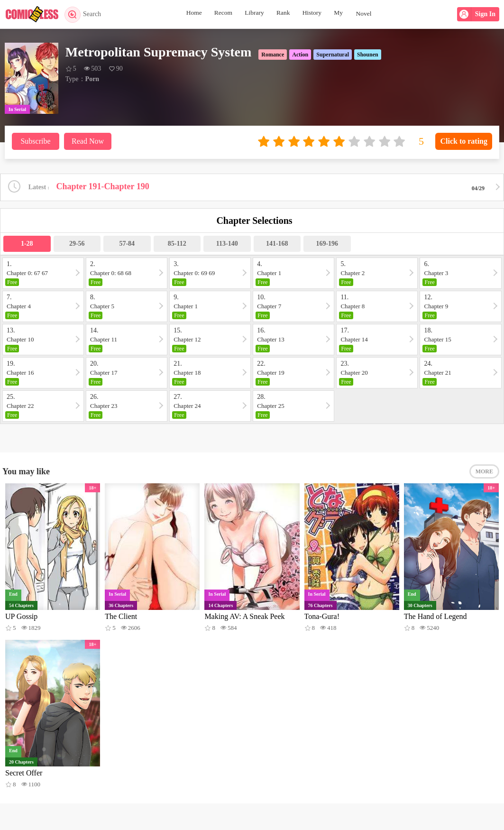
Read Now (88, 141)
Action (300, 55)
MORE (484, 473)
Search (84, 14)
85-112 (177, 244)
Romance (273, 55)
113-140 (227, 244)
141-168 (277, 244)
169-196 (327, 244)
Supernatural (333, 55)
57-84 (127, 244)
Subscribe (35, 141)
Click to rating (464, 141)
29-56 (77, 244)
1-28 (27, 244)
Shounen (368, 55)
